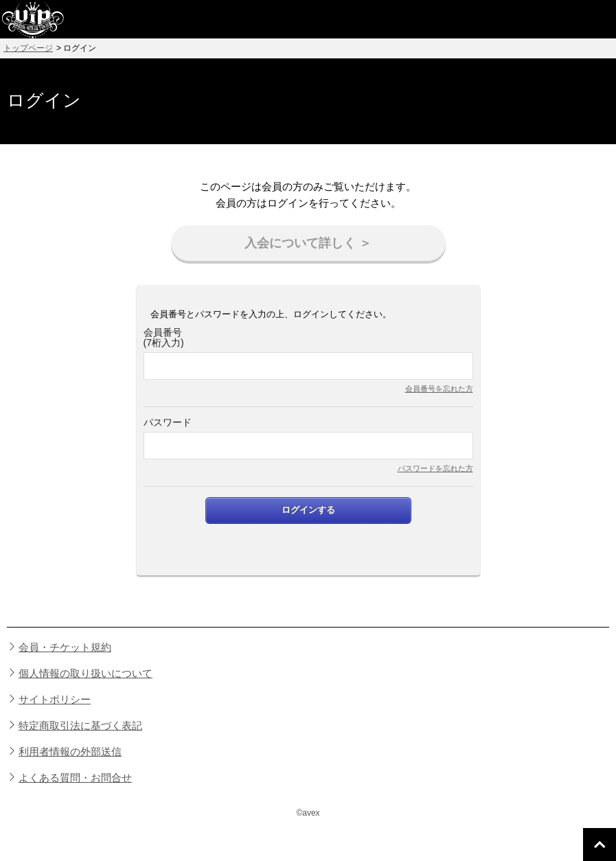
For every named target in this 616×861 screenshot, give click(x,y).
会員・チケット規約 (65, 647)
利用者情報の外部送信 (70, 751)
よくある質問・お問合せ (75, 778)
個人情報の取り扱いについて (85, 673)
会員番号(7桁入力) (164, 338)
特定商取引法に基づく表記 (80, 725)
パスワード (168, 423)
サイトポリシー (55, 699)
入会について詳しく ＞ (308, 243)
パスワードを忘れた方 (435, 468)
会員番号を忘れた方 (439, 389)
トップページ (28, 48)
